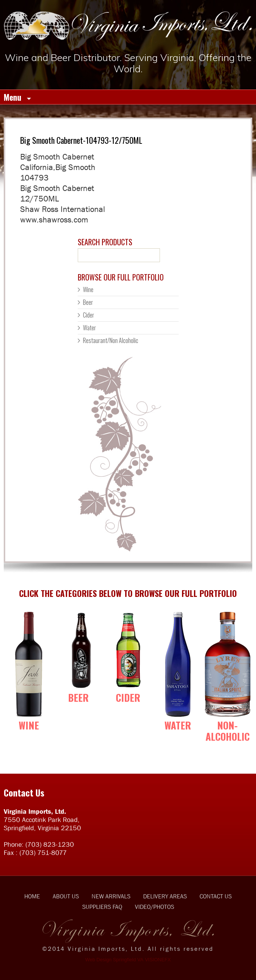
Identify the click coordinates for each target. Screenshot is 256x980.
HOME (32, 896)
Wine (88, 289)
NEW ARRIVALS (111, 896)
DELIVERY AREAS (165, 896)
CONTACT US (216, 896)
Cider (89, 315)
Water (90, 328)
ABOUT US (66, 896)
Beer (88, 302)
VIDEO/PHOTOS (155, 907)
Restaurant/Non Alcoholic (111, 340)
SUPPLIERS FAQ (102, 907)
